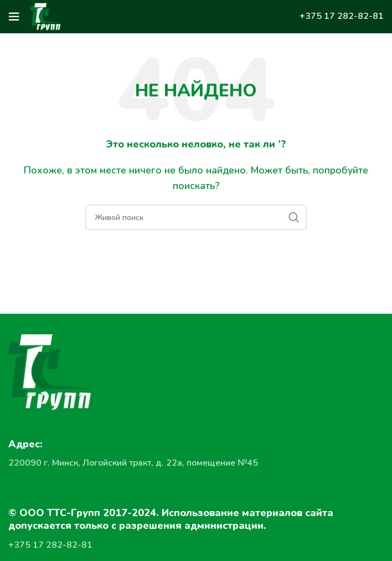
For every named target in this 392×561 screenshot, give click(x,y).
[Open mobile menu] (14, 17)
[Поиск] (196, 217)
